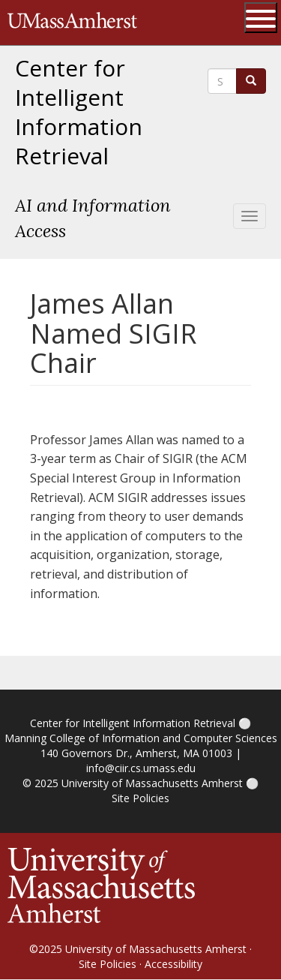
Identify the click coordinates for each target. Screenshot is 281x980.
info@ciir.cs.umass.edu (141, 768)
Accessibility (173, 964)
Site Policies (140, 798)
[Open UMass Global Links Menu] (261, 18)
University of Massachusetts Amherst (152, 783)
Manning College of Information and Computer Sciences (141, 738)
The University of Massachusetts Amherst (72, 23)
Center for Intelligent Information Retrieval (79, 112)
